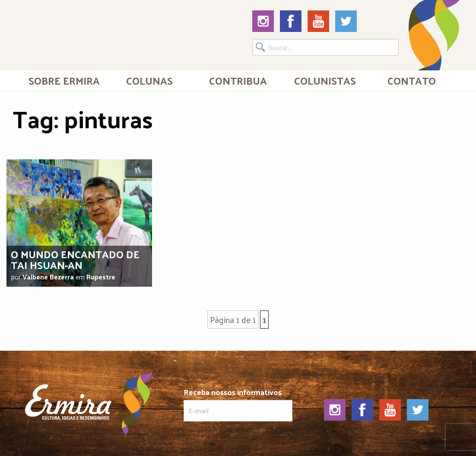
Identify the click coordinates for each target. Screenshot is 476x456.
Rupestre (101, 277)
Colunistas (325, 80)
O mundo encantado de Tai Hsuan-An (75, 259)
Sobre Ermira (64, 80)
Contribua (238, 80)
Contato (412, 80)
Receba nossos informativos (238, 405)
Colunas (149, 80)
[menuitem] (64, 80)
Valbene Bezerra (48, 277)
